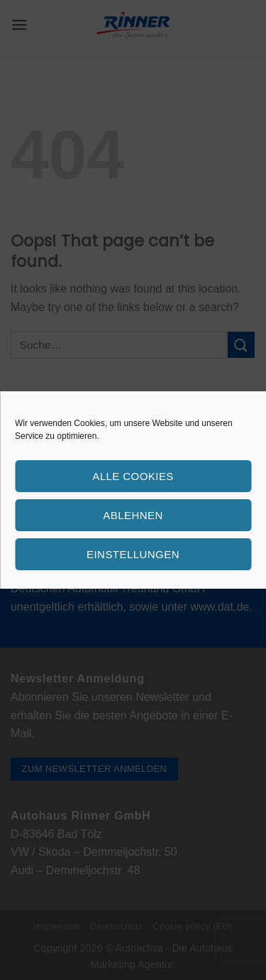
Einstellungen (133, 554)
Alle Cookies (133, 476)
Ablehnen (133, 515)
